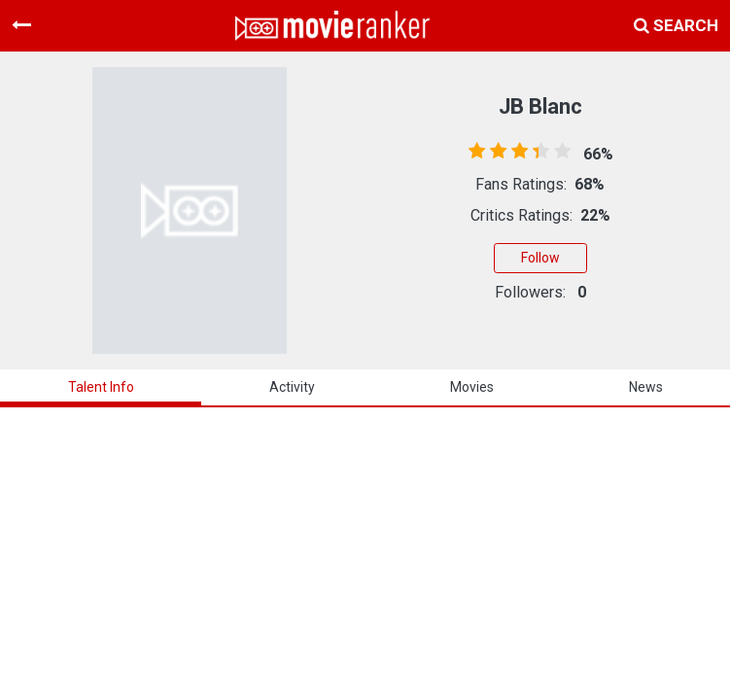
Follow (540, 258)
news (646, 387)
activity (292, 387)
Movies (472, 387)
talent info (101, 387)
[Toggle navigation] (21, 25)
